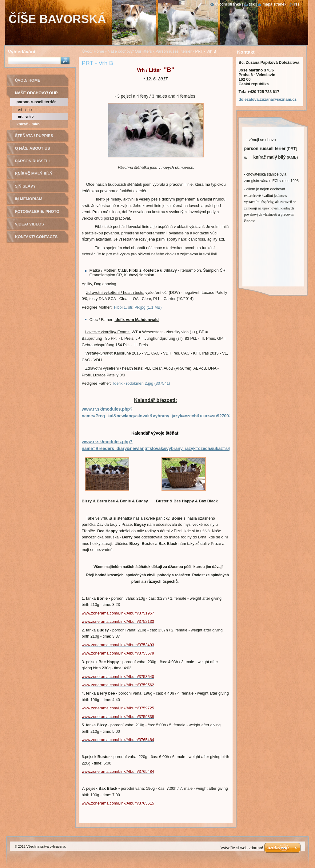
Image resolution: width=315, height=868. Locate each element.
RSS (297, 4)
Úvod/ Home (93, 51)
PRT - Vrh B (26, 116)
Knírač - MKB (28, 124)
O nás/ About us (33, 148)
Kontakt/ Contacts (36, 237)
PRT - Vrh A (25, 109)
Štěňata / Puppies (34, 136)
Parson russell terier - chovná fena (38, 163)
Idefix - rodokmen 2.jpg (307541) (142, 383)
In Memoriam (29, 199)
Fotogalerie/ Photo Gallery (37, 214)
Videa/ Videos (30, 224)
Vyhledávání (22, 52)
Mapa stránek (274, 4)
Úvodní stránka (228, 4)
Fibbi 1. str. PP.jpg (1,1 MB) (138, 307)
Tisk (252, 4)
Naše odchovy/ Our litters (130, 51)
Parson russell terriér (173, 51)
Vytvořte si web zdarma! (242, 848)
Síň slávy (26, 186)
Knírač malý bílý (34, 174)
